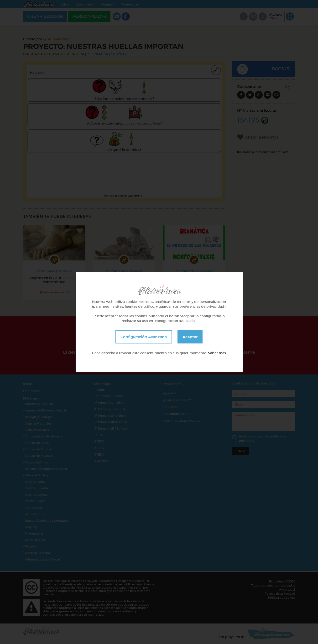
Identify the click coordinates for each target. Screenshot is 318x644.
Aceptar (190, 337)
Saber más (217, 353)
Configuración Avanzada (144, 337)
